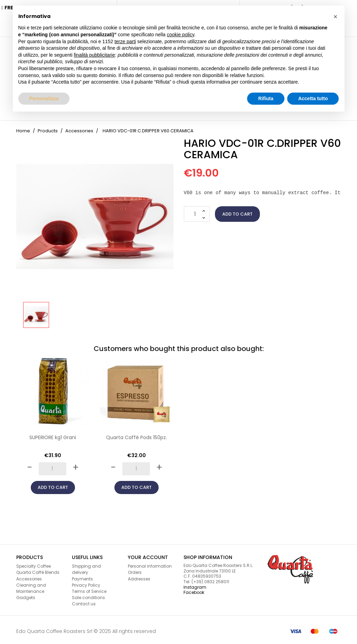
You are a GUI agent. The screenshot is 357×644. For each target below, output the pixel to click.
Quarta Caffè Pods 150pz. (137, 435)
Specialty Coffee (34, 563)
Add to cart (237, 211)
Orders (135, 570)
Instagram (195, 584)
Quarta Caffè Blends (38, 570)
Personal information (150, 563)
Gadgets (26, 595)
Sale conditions (88, 595)
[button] (336, 17)
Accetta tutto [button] (313, 98)
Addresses (139, 576)
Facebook (194, 590)
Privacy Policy (86, 582)
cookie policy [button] (181, 35)
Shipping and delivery (86, 566)
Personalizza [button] (44, 98)
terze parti (125, 41)
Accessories (29, 576)
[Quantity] (197, 211)
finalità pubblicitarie (95, 55)
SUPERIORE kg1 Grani (53, 435)
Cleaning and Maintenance (31, 585)
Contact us (84, 601)
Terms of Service (89, 588)
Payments (82, 576)
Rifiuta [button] (266, 98)
